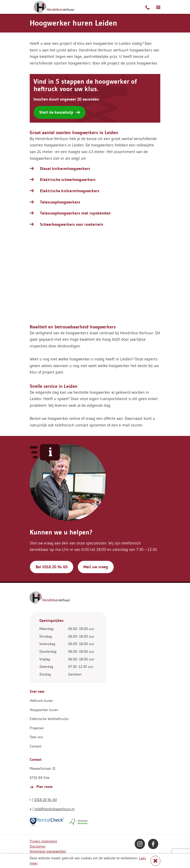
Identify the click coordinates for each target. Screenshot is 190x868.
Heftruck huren (41, 701)
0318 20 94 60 (45, 800)
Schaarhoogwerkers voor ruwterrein (72, 224)
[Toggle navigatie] (158, 7)
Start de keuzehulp (60, 112)
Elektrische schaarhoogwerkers (68, 180)
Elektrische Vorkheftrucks (49, 719)
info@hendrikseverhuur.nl (55, 809)
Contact (36, 746)
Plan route (41, 787)
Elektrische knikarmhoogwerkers (70, 191)
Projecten (37, 728)
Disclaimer (38, 846)
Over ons (36, 737)
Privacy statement (43, 841)
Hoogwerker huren (44, 710)
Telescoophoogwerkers (60, 202)
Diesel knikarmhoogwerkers (65, 169)
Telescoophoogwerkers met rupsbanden (75, 213)
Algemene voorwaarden (48, 851)
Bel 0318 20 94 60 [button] (52, 567)
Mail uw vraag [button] (96, 567)
